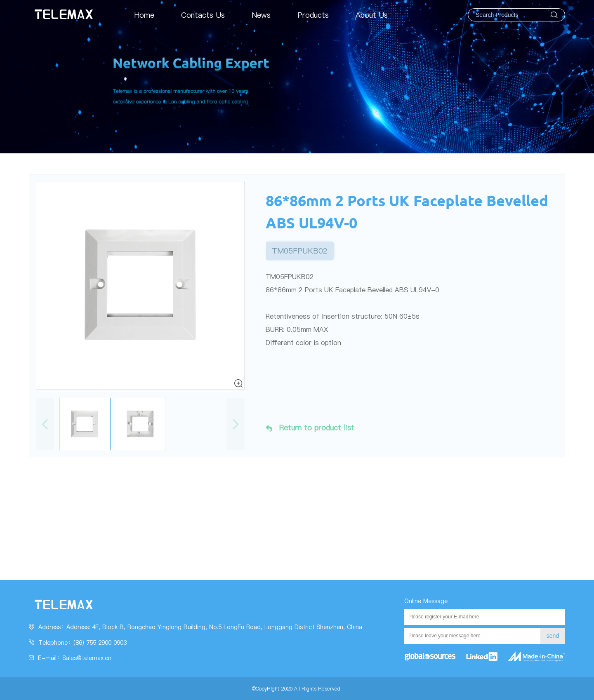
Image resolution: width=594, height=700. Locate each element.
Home (144, 15)
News (261, 15)
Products (313, 15)
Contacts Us (203, 15)
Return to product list (310, 428)
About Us (372, 15)
